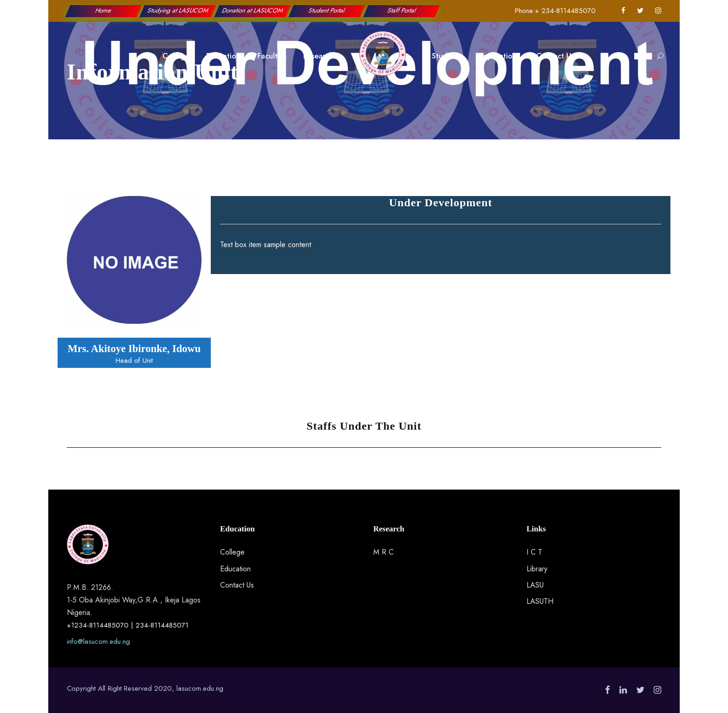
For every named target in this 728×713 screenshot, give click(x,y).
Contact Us (555, 56)
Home (104, 10)
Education (223, 56)
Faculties (272, 56)
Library (537, 569)
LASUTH (540, 601)
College (176, 56)
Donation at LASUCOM (253, 10)
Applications (499, 56)
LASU (535, 585)
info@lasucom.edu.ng (98, 641)
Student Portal (327, 10)
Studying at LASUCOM (178, 10)
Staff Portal (401, 10)
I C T (534, 552)
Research (318, 56)
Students (447, 56)
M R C (383, 552)
